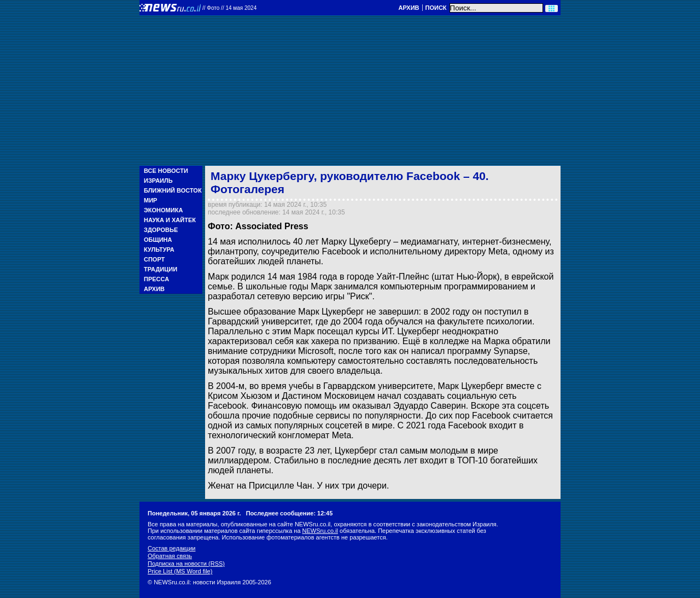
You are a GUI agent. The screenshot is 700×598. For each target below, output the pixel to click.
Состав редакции (171, 548)
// (229, 8)
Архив (409, 8)
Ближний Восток (173, 190)
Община (158, 240)
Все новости (166, 171)
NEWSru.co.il (320, 531)
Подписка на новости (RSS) (186, 564)
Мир (150, 200)
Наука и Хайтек (170, 220)
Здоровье (161, 230)
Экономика (163, 210)
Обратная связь (170, 556)
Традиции (161, 269)
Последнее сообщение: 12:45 (290, 513)
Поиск (436, 8)
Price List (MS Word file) (180, 571)
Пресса (156, 279)
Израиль (158, 181)
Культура (159, 249)
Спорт (154, 259)
